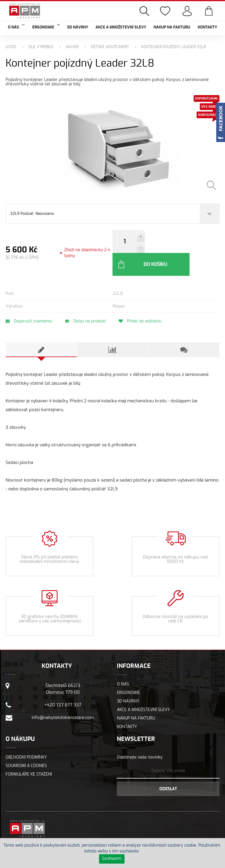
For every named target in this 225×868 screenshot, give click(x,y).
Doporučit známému (29, 304)
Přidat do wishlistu (146, 304)
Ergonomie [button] (46, 27)
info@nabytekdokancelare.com (63, 701)
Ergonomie (128, 676)
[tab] (41, 333)
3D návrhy (78, 27)
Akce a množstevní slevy (121, 27)
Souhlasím (112, 859)
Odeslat (168, 772)
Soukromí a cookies (26, 749)
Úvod (11, 47)
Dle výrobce (41, 47)
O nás (123, 667)
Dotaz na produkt (88, 304)
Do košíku (174, 247)
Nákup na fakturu (172, 27)
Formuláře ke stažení (29, 757)
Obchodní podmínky (26, 740)
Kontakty (207, 27)
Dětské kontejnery (110, 47)
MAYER (72, 47)
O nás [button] (16, 27)
